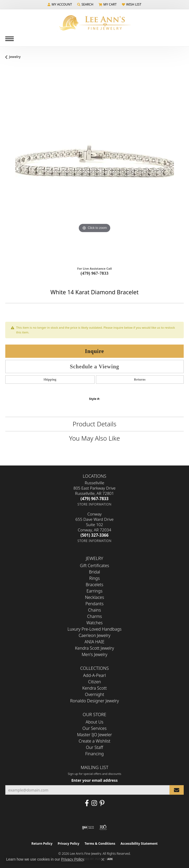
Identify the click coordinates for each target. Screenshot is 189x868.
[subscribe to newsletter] (177, 790)
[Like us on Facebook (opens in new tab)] (87, 803)
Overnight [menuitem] (94, 694)
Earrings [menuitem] (94, 591)
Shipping (50, 379)
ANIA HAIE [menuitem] (94, 642)
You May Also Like (94, 438)
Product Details (94, 424)
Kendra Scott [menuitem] (94, 688)
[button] (60, 4)
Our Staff (94, 747)
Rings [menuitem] (95, 578)
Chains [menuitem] (94, 610)
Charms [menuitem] (94, 616)
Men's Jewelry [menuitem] (94, 654)
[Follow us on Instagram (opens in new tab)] (94, 803)
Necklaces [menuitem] (94, 597)
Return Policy (42, 844)
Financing (95, 754)
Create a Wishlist (95, 741)
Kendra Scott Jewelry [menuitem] (95, 648)
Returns (140, 379)
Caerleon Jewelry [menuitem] (94, 635)
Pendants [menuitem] (94, 604)
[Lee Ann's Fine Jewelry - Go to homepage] (95, 23)
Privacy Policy (68, 844)
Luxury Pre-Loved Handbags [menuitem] (94, 629)
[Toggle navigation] (10, 39)
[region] (94, 165)
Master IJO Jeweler (94, 735)
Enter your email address (94, 780)
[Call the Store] (95, 499)
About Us (94, 722)
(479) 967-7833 (95, 273)
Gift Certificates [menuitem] (94, 566)
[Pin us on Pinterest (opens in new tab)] (102, 803)
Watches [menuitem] (95, 623)
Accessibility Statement (139, 844)
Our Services (94, 728)
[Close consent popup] (103, 860)
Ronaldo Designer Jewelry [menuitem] (94, 701)
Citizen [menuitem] (94, 682)
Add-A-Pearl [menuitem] (95, 675)
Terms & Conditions (100, 844)
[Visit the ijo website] (88, 828)
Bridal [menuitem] (95, 572)
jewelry (15, 57)
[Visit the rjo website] (103, 828)
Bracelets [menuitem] (94, 585)
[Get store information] (94, 504)
